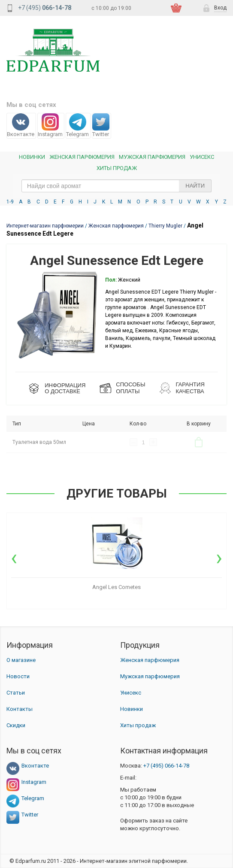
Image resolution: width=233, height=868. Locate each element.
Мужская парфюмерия (152, 157)
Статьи (16, 693)
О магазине (21, 660)
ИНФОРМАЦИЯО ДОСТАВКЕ (65, 388)
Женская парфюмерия (150, 660)
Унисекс (202, 157)
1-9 (10, 202)
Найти (195, 186)
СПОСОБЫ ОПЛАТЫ (130, 388)
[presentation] (14, 558)
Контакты (20, 709)
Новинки (32, 157)
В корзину (199, 442)
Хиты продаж (117, 168)
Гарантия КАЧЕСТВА (190, 388)
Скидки (16, 725)
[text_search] (116, 186)
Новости (18, 676)
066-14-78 (166, 766)
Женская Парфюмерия (82, 157)
